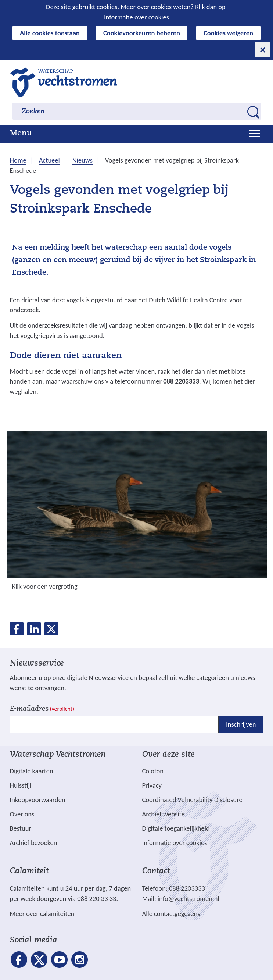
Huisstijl (21, 785)
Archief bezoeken (34, 843)
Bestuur (21, 828)
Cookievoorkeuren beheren (142, 33)
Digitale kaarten (32, 771)
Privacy (152, 785)
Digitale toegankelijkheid (176, 828)
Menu (21, 133)
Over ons (22, 814)
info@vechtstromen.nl (188, 899)
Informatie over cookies (136, 17)
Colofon (153, 771)
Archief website (164, 814)
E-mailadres (42, 709)
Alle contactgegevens (171, 914)
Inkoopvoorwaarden (38, 800)
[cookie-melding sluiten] (263, 50)
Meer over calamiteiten (42, 914)
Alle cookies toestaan (50, 33)
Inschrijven (241, 724)
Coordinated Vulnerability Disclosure (192, 800)
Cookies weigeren (228, 33)
